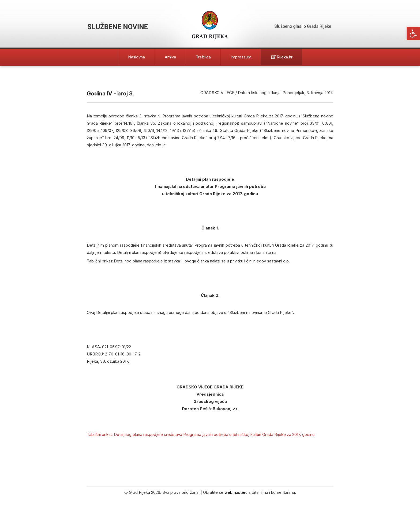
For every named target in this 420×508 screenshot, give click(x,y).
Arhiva (170, 57)
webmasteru (236, 492)
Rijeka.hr (282, 57)
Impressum (241, 57)
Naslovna (136, 57)
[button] (413, 34)
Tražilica (203, 57)
